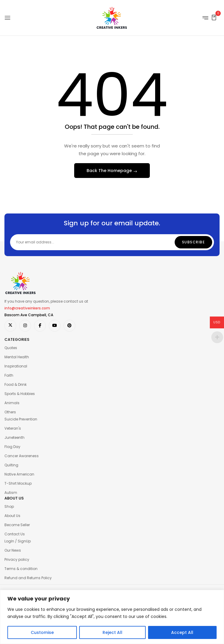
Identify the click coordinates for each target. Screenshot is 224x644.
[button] (214, 17)
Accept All (182, 632)
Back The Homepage (110, 171)
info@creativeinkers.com (27, 308)
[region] (112, 617)
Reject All (112, 632)
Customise (42, 632)
